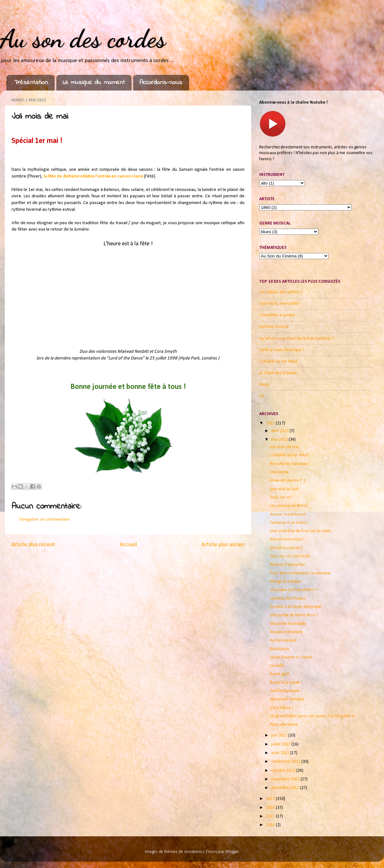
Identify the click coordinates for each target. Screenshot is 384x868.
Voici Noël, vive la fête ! (280, 304)
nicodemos (194, 852)
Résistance (280, 649)
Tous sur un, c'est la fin (290, 556)
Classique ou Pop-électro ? (294, 590)
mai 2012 (280, 440)
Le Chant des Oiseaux (278, 373)
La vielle (277, 666)
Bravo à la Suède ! (286, 683)
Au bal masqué (283, 640)
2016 (271, 825)
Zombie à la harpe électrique (296, 607)
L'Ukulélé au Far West (278, 362)
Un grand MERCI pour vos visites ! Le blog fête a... (313, 716)
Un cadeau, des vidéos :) (281, 292)
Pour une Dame (284, 725)
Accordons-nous (161, 83)
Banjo (264, 385)
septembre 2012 (286, 762)
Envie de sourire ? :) (288, 481)
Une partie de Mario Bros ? (294, 615)
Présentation (31, 83)
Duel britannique (285, 691)
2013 (271, 799)
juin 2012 (280, 735)
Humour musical (274, 327)
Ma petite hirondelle (288, 624)
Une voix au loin (284, 489)
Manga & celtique (286, 582)
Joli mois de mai (284, 447)
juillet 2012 (281, 744)
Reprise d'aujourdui (288, 565)
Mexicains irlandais (287, 699)
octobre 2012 (284, 771)
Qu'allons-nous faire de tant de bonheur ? (296, 339)
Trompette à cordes (277, 315)
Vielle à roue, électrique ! (282, 350)
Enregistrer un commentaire (45, 520)
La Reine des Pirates (288, 599)
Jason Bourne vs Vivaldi (291, 657)
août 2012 (281, 753)
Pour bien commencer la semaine (300, 573)
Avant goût (280, 674)
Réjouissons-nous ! (287, 539)
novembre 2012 (286, 779)
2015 (271, 816)
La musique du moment (94, 83)
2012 (271, 423)
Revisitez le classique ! (290, 464)
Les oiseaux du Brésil (289, 506)
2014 (271, 808)
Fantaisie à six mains (288, 523)
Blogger (232, 852)
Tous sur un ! (281, 497)
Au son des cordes (83, 38)
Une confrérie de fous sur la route (300, 531)
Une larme (279, 472)
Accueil (128, 545)
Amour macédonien (288, 514)
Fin (262, 396)
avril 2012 (280, 431)
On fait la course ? (286, 548)
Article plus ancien (223, 545)
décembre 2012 (286, 788)
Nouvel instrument (287, 632)
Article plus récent (33, 545)
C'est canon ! (282, 708)
